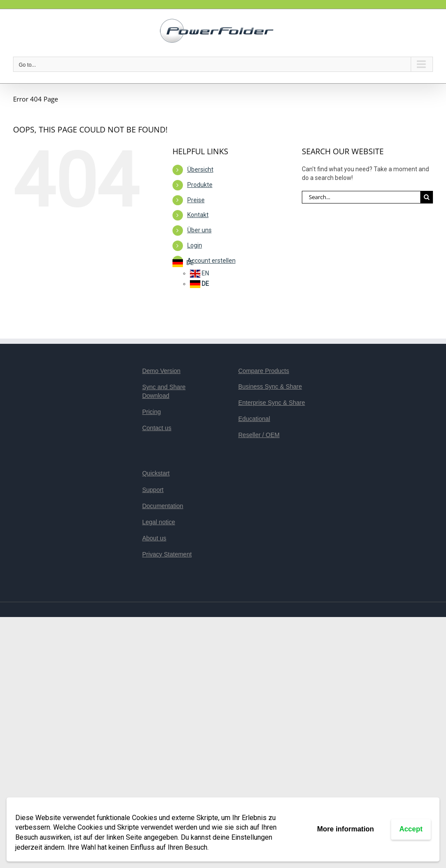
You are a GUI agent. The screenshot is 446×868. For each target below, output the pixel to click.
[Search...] (361, 197)
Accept (411, 829)
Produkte (200, 185)
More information (346, 829)
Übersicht (200, 170)
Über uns (199, 230)
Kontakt (198, 215)
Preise (196, 200)
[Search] (427, 197)
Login (195, 245)
